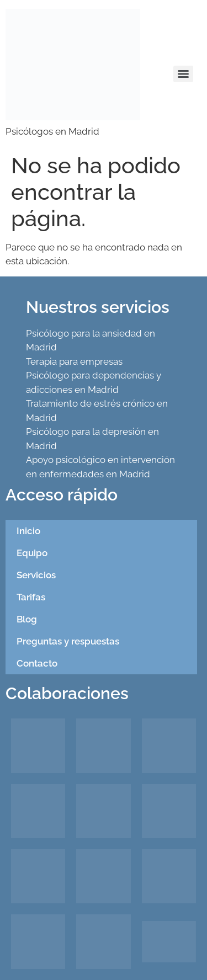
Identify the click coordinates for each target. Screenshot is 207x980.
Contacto (37, 663)
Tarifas (31, 597)
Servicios (36, 575)
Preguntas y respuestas (68, 641)
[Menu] (183, 74)
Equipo (32, 553)
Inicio (28, 531)
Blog (27, 619)
